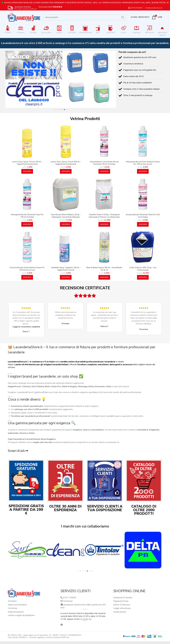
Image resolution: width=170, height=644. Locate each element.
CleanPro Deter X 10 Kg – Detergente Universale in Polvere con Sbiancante (104, 216)
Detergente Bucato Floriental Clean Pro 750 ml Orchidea (27, 216)
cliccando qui (86, 619)
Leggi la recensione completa (26, 327)
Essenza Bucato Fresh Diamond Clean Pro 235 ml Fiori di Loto (27, 269)
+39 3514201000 (136, 8)
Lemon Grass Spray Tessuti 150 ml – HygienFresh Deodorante (27, 163)
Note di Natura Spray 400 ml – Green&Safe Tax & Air (104, 269)
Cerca (123, 17)
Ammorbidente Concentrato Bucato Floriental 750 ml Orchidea (104, 163)
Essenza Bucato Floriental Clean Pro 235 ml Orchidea (143, 216)
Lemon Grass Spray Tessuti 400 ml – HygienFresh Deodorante (66, 163)
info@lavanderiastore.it (154, 8)
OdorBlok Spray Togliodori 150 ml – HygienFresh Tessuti (66, 269)
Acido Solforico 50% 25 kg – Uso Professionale (143, 269)
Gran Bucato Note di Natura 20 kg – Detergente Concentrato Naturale (66, 216)
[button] (8, 79)
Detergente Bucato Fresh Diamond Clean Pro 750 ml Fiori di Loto (143, 163)
